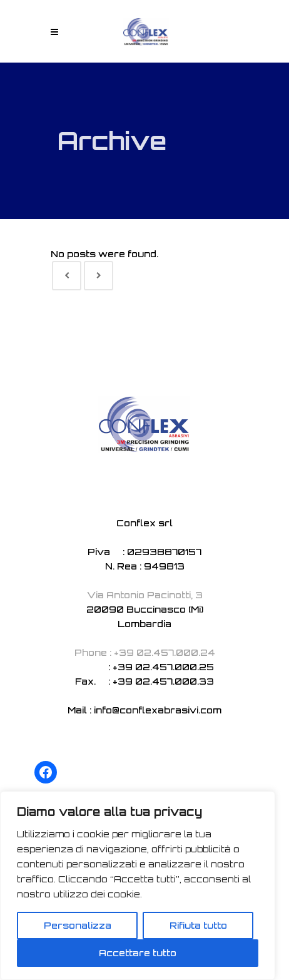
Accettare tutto (138, 953)
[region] (138, 886)
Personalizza (78, 925)
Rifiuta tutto (198, 925)
